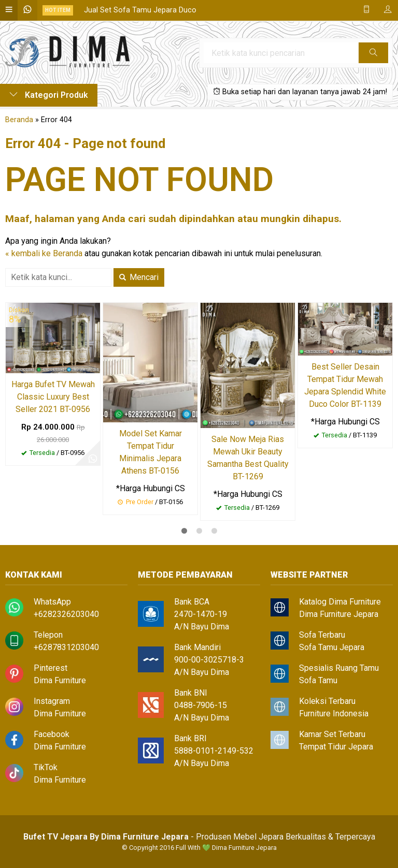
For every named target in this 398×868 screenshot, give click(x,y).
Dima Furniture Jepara (339, 614)
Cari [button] (373, 56)
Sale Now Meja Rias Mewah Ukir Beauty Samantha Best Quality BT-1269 (248, 458)
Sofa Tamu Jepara (332, 647)
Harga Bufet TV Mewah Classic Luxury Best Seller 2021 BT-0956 (53, 397)
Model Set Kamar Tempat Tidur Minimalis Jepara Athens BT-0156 (151, 452)
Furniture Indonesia (334, 713)
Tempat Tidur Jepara (336, 747)
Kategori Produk (49, 95)
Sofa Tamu (318, 680)
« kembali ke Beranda (44, 253)
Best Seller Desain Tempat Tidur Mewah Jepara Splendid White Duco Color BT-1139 (345, 385)
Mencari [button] (139, 277)
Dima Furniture (60, 680)
